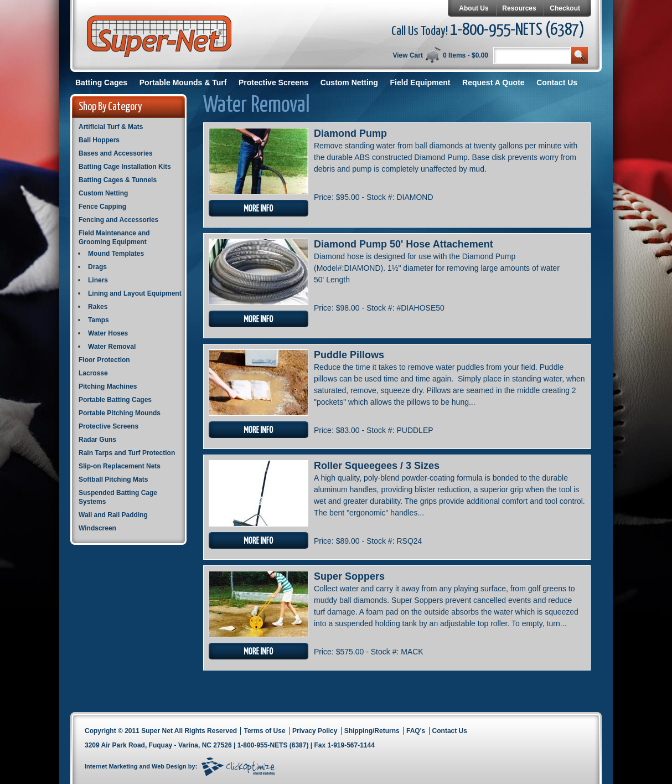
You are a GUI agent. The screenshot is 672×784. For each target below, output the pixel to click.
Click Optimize (238, 767)
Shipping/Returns (372, 731)
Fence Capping (102, 207)
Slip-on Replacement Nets (120, 466)
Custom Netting (349, 82)
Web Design (169, 766)
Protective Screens (273, 82)
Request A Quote (493, 82)
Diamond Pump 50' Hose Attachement (404, 244)
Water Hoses (108, 333)
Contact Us (557, 82)
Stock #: (381, 197)
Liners (98, 280)
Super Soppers (349, 576)
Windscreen (97, 528)
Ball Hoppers (99, 140)
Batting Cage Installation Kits (125, 167)
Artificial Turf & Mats (111, 127)
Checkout (565, 8)
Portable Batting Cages (115, 400)
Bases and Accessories (116, 153)
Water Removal (112, 347)
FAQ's (416, 731)
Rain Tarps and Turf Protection (127, 453)
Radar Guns (97, 440)
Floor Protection (104, 360)
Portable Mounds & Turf (183, 82)
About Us (474, 8)
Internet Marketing (111, 766)
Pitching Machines (108, 386)
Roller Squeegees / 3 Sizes (377, 466)
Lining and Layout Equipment (135, 293)
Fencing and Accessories (118, 220)
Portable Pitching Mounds (120, 413)
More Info (259, 208)
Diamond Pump (350, 133)
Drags (97, 267)
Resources (519, 8)
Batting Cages (101, 82)
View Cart (407, 55)
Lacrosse (93, 373)
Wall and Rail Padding (113, 515)
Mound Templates (116, 254)
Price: (325, 197)
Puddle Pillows (349, 355)
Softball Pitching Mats (113, 479)
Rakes (98, 307)
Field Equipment (420, 82)
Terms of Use (264, 731)
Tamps (99, 320)
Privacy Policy (315, 731)
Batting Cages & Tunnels (118, 180)
